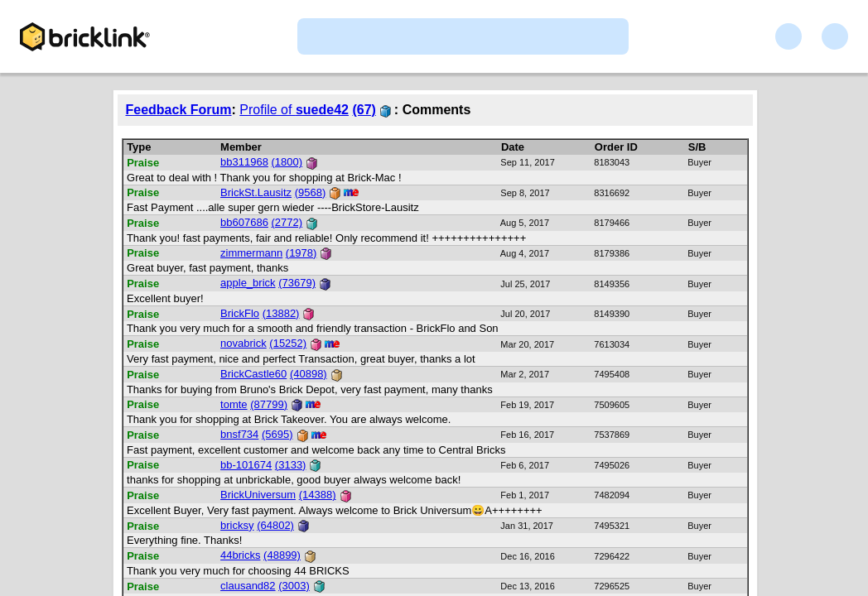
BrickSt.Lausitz (256, 192)
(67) (364, 110)
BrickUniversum (258, 495)
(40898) (309, 374)
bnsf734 (239, 434)
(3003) (294, 586)
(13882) (281, 313)
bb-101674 (246, 465)
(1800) (287, 162)
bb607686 (244, 222)
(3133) (291, 465)
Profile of (294, 110)
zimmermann (251, 253)
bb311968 (244, 162)
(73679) (297, 283)
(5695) (277, 434)
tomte (234, 404)
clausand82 (248, 586)
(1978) (301, 253)
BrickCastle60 (253, 374)
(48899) (282, 555)
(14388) (318, 495)
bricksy (237, 525)
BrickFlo (240, 313)
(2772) (287, 222)
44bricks (240, 555)
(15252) (288, 343)
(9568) (311, 192)
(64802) (275, 525)
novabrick (244, 343)
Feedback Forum (179, 110)
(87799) (269, 404)
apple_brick (248, 283)
